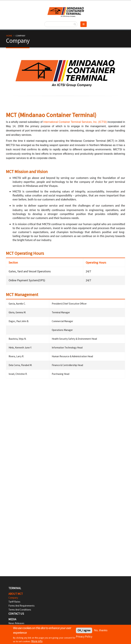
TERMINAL (15, 588)
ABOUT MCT (16, 594)
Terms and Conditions (20, 610)
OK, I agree (84, 631)
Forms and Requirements (22, 606)
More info (37, 642)
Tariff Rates (14, 602)
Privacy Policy (84, 637)
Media (12, 619)
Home (9, 36)
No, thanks (101, 630)
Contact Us (16, 614)
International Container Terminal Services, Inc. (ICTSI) (75, 122)
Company (13, 598)
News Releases (16, 623)
